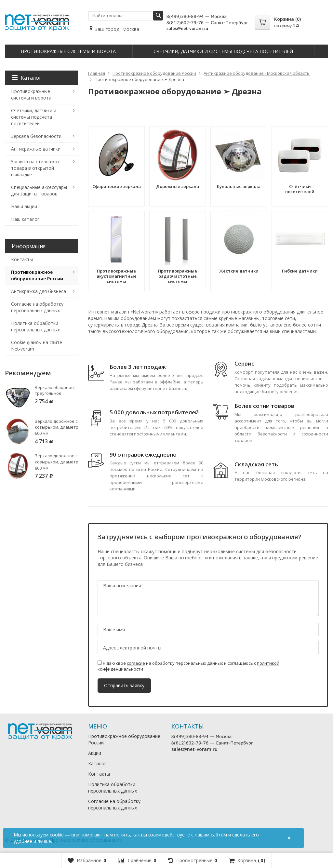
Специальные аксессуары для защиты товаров (39, 190)
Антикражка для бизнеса (39, 291)
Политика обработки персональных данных (35, 326)
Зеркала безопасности (36, 136)
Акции (95, 753)
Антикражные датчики (36, 149)
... (321, 51)
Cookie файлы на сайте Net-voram (37, 346)
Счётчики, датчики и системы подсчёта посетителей (223, 51)
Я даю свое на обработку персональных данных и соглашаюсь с (188, 666)
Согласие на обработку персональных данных (37, 307)
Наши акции (24, 206)
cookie (57, 835)
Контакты (22, 259)
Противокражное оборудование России (37, 275)
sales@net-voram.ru (187, 28)
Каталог (27, 78)
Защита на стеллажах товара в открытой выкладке (35, 168)
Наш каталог (25, 219)
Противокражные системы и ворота (68, 51)
